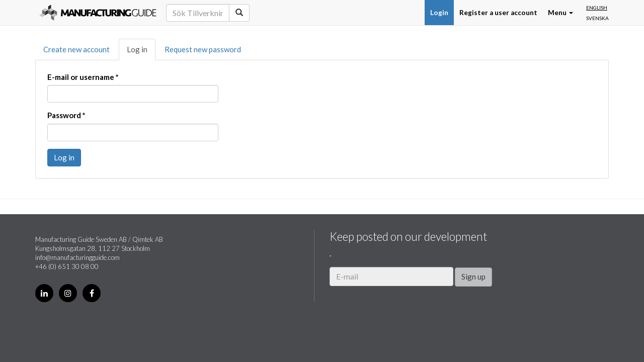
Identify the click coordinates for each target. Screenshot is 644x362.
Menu (560, 13)
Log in (137, 49)
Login (439, 13)
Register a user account (498, 13)
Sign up (473, 277)
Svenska (597, 18)
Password (66, 115)
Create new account (76, 49)
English (597, 8)
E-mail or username (83, 77)
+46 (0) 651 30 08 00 (67, 266)
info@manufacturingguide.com (77, 257)
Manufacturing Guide (98, 13)
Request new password (203, 49)
